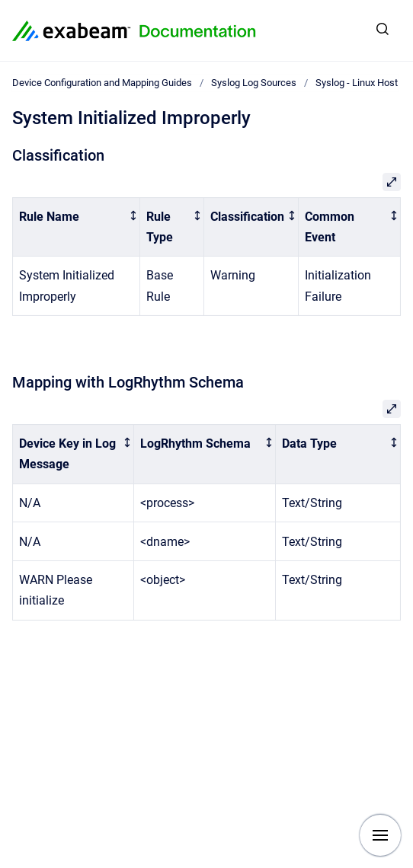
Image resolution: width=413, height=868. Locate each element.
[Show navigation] (380, 835)
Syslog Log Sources (254, 83)
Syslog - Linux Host (357, 83)
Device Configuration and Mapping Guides (102, 83)
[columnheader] (77, 227)
